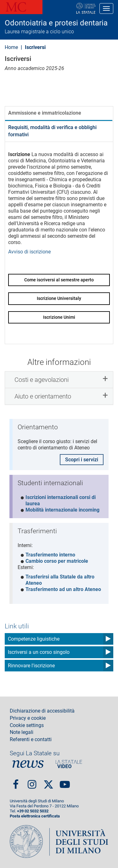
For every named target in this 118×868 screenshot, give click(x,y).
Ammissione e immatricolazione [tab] (45, 113)
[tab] (59, 380)
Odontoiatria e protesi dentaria (56, 23)
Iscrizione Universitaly (59, 298)
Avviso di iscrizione (29, 252)
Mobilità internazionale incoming (62, 510)
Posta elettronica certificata (35, 816)
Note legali (22, 732)
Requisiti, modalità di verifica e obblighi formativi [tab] (52, 131)
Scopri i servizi (82, 460)
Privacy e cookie (28, 718)
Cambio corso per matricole (57, 561)
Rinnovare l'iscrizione (31, 666)
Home (11, 47)
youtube (65, 782)
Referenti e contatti (31, 740)
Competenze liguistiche (34, 639)
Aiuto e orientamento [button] (43, 396)
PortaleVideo (69, 764)
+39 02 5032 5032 (33, 811)
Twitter (48, 782)
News (28, 764)
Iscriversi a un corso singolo (39, 652)
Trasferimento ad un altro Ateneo (63, 589)
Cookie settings (27, 725)
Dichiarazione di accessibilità (42, 711)
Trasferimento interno (50, 555)
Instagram (32, 782)
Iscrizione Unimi (59, 317)
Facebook (16, 782)
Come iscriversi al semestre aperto (59, 280)
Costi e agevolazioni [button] (42, 380)
